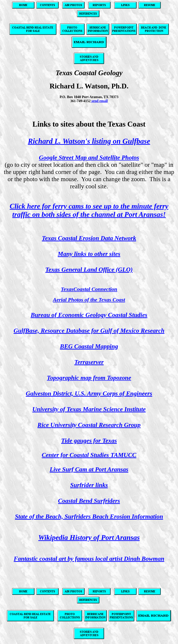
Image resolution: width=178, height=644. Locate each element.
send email (100, 101)
